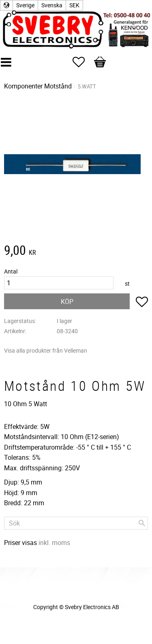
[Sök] (142, 523)
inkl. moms (54, 543)
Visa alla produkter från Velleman (46, 350)
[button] (83, 62)
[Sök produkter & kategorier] (76, 523)
